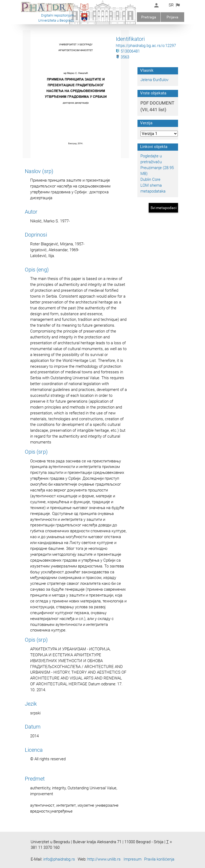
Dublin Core (150, 179)
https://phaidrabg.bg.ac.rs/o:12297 (146, 46)
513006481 (128, 51)
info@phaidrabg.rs (59, 859)
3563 (123, 57)
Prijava (172, 17)
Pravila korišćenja (159, 859)
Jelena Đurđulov (154, 80)
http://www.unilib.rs (104, 859)
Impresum (133, 859)
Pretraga (149, 17)
